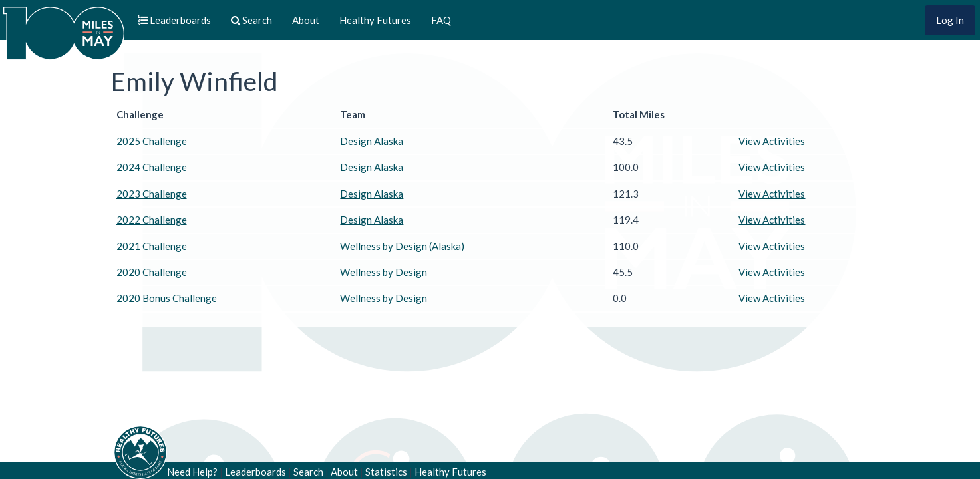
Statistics (386, 472)
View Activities (772, 141)
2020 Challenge (152, 272)
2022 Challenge (152, 220)
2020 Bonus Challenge (167, 298)
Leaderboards (255, 472)
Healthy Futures (375, 20)
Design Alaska (372, 141)
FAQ (441, 20)
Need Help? (192, 472)
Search (308, 472)
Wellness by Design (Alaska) (402, 246)
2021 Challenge (152, 246)
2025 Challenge (152, 141)
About (306, 20)
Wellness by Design (384, 272)
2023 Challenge (152, 194)
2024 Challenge (152, 167)
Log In (950, 20)
